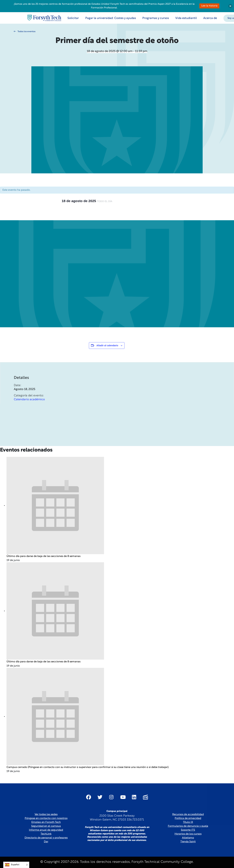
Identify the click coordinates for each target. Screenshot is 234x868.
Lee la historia (209, 6)
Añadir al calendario (107, 345)
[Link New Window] (89, 797)
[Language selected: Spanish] (16, 865)
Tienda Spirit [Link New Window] (188, 842)
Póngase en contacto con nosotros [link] (46, 818)
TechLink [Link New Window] (46, 834)
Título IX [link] (188, 822)
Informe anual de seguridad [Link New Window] (46, 830)
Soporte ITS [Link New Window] (188, 830)
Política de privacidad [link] (188, 818)
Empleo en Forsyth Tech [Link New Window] (46, 822)
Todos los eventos (25, 31)
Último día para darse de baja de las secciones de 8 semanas (43, 556)
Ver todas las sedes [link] (46, 814)
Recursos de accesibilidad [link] (188, 814)
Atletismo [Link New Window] (188, 838)
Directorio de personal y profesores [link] (46, 838)
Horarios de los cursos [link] (188, 834)
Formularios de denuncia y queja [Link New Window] (188, 826)
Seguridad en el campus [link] (46, 826)
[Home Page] (44, 18)
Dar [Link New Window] (46, 842)
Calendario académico (29, 410)
